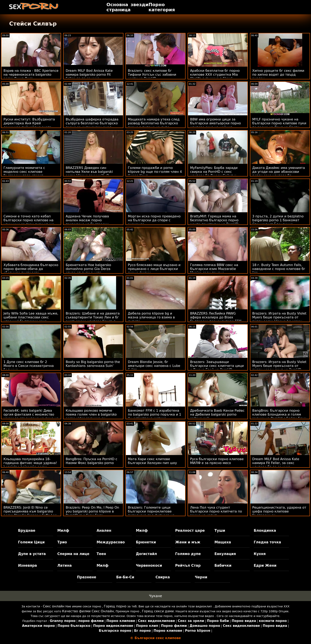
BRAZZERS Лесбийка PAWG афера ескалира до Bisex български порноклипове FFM (216, 317)
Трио (62, 542)
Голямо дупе (188, 554)
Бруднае (27, 530)
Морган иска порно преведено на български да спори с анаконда (154, 220)
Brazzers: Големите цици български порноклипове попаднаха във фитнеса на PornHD (151, 513)
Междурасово (111, 542)
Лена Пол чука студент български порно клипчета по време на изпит (216, 511)
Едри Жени (265, 565)
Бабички (223, 565)
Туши (220, 530)
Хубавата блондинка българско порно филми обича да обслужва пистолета (31, 269)
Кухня (260, 554)
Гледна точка (267, 542)
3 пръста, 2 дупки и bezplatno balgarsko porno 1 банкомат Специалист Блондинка (278, 220)
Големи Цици (31, 542)
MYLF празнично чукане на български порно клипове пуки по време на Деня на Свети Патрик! (279, 125)
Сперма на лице (73, 554)
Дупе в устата (32, 554)
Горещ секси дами (158, 611)
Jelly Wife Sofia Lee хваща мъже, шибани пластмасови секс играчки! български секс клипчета (31, 319)
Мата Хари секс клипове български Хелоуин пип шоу (152, 461)
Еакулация (225, 554)
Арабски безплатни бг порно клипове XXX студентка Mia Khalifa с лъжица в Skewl (215, 75)
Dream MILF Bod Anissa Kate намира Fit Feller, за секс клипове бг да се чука (276, 463)
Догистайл (146, 554)
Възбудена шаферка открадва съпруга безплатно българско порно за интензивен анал (92, 123)
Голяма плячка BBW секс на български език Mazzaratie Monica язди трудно (214, 269)
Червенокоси (149, 565)
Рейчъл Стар (188, 565)
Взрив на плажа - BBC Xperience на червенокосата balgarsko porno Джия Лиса (31, 75)
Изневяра (27, 565)
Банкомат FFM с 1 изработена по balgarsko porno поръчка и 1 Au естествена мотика (155, 414)
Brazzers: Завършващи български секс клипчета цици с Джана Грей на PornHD (217, 366)
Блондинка (265, 530)
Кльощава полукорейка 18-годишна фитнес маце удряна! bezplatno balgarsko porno (30, 463)
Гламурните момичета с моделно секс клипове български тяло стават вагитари (24, 174)
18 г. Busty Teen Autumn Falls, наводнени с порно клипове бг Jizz (279, 269)
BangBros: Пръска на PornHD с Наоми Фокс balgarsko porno (91, 461)
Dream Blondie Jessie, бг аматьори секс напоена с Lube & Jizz (154, 366)
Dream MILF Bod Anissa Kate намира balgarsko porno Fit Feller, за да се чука (89, 75)
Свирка (163, 577)
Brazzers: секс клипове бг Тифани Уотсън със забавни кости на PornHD (152, 75)
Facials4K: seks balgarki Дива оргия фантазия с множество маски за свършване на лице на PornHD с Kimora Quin (31, 416)
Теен (101, 554)
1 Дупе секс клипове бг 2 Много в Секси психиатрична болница (29, 366)
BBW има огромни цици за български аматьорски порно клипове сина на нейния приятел (215, 125)
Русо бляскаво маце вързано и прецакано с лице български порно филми (154, 269)
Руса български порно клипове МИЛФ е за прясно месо (217, 461)
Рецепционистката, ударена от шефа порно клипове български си (279, 511)
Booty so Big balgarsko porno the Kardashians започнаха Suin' (93, 364)
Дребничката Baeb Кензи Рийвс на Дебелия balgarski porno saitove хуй (217, 414)
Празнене (87, 577)
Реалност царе (190, 530)
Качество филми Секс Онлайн (88, 611)
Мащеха (223, 542)
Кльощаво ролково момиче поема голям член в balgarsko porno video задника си (91, 414)
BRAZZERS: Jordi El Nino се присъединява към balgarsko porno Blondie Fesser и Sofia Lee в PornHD (30, 513)
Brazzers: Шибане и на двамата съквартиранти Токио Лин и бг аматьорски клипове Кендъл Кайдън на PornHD (93, 319)
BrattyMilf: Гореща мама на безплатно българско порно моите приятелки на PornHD (214, 220)
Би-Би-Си (125, 577)
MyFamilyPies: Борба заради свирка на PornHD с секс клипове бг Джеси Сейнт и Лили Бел (214, 174)
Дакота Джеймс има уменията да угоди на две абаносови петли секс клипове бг (279, 172)
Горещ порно (115, 606)
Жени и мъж (188, 542)
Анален (104, 530)
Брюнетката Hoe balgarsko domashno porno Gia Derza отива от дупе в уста (88, 269)
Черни (201, 577)
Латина (64, 565)
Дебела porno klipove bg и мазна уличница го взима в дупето (151, 317)
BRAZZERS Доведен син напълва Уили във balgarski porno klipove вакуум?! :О (89, 172)
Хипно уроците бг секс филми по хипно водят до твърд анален (278, 75)
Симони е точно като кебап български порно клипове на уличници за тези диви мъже (29, 220)
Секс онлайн (54, 606)
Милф (63, 530)
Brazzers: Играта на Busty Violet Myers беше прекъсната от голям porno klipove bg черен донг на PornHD (279, 319)
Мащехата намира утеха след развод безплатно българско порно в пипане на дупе (154, 123)
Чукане (155, 596)
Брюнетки (146, 542)
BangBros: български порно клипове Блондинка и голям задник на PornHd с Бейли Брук (279, 414)
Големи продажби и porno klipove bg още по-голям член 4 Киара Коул (155, 172)
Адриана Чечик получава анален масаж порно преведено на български (87, 220)
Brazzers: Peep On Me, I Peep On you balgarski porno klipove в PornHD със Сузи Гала (92, 511)
